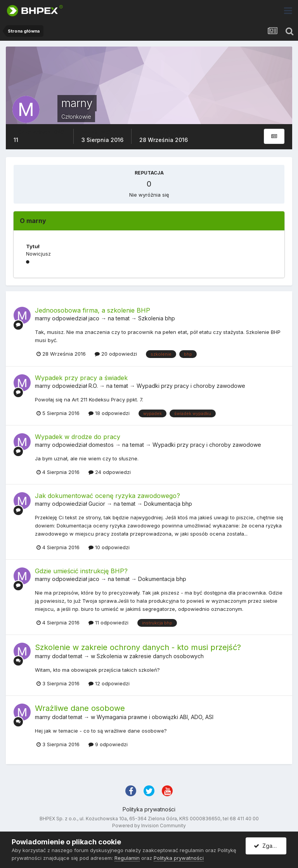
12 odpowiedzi (109, 683)
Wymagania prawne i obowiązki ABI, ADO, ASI (155, 717)
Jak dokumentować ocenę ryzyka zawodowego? (107, 496)
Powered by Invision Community (149, 826)
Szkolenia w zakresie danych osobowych (150, 656)
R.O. (93, 386)
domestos (101, 445)
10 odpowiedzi (109, 547)
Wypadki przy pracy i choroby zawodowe (191, 386)
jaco (94, 318)
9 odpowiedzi (108, 744)
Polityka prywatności (149, 809)
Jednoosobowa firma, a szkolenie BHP (93, 310)
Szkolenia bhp (157, 318)
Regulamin (127, 858)
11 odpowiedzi (108, 622)
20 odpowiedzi (116, 354)
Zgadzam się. (270, 846)
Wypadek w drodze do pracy (78, 437)
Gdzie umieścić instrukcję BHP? (81, 571)
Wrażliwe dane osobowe (80, 708)
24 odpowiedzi (110, 472)
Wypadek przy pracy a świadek (81, 378)
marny (43, 318)
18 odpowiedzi (109, 413)
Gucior (97, 504)
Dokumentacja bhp (168, 504)
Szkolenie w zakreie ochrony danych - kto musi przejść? (138, 647)
